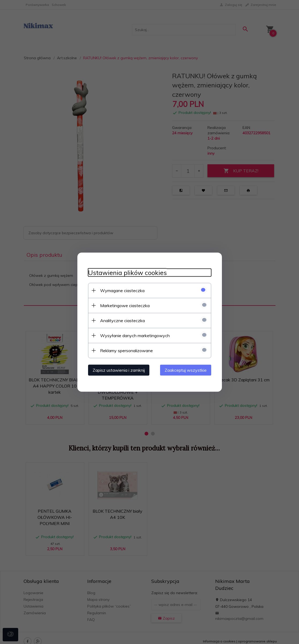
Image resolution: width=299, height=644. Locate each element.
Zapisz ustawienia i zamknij (119, 370)
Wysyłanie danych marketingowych (135, 335)
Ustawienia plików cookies (127, 272)
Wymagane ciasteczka (122, 290)
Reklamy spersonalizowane (126, 350)
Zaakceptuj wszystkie (186, 370)
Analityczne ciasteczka (122, 320)
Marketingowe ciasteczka (125, 305)
